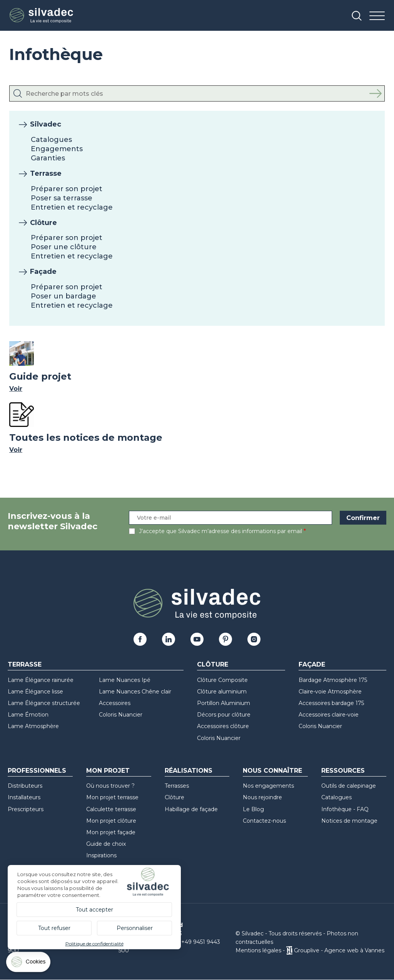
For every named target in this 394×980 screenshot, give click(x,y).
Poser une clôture (64, 247)
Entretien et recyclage (72, 207)
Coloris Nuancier (121, 715)
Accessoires (115, 703)
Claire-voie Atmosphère (330, 692)
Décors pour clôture (224, 715)
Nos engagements (268, 786)
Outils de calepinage (349, 786)
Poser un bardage (63, 296)
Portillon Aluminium (224, 703)
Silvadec (46, 124)
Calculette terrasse (111, 809)
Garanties (48, 158)
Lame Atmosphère (33, 726)
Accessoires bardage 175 (331, 703)
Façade (43, 272)
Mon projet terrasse (112, 797)
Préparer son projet (67, 189)
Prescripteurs (26, 809)
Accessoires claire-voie (329, 715)
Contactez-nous (264, 821)
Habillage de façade (191, 809)
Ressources (343, 771)
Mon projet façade (111, 832)
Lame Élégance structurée (44, 703)
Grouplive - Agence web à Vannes (339, 950)
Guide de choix (106, 844)
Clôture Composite (222, 680)
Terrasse (46, 173)
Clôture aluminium (222, 692)
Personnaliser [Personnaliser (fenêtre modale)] (135, 928)
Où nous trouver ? (110, 786)
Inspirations (101, 855)
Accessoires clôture (223, 726)
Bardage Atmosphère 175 (333, 680)
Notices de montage (349, 821)
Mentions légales (258, 950)
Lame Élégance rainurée (41, 680)
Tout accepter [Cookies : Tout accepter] (94, 910)
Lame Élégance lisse (35, 692)
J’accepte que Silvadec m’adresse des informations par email (220, 531)
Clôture (43, 223)
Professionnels (37, 771)
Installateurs (24, 797)
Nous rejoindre (262, 797)
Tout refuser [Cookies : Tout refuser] (54, 928)
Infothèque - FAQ (345, 809)
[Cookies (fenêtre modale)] (29, 964)
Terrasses (177, 786)
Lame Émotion (28, 715)
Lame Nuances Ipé (125, 680)
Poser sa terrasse (62, 198)
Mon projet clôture (111, 821)
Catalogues (51, 140)
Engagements (57, 149)
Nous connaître (272, 771)
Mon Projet (108, 771)
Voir (16, 389)
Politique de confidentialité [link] (94, 944)
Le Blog (253, 809)
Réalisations (189, 771)
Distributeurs (25, 786)
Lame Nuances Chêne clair (135, 692)
